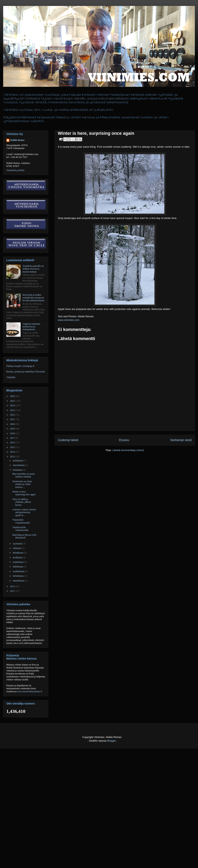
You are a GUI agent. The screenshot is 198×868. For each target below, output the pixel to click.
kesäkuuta (18, 557)
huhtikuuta (18, 567)
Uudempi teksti (68, 440)
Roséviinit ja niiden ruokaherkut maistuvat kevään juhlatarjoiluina (33, 298)
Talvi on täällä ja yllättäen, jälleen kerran (22, 502)
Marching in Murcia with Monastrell (24, 536)
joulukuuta (18, 461)
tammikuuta (19, 581)
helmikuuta (19, 576)
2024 (13, 405)
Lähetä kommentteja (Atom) (128, 450)
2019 (13, 429)
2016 (13, 443)
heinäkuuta (18, 553)
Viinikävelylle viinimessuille (20, 529)
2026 (13, 396)
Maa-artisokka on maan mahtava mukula (23, 475)
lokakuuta (18, 470)
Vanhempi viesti (181, 440)
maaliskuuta (19, 571)
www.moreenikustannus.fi (30, 691)
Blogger (111, 741)
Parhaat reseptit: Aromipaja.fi (20, 366)
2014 (13, 452)
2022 (13, 415)
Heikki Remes (17, 140)
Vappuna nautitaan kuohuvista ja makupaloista (31, 327)
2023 (13, 410)
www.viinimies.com (69, 320)
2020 (13, 424)
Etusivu (124, 440)
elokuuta (17, 548)
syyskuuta (18, 544)
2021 (13, 419)
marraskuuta (19, 465)
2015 (13, 447)
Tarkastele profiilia (15, 170)
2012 (13, 586)
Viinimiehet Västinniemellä (21, 521)
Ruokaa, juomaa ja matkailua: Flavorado (26, 372)
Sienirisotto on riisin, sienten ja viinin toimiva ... (22, 484)
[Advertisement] (72, 858)
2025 (13, 401)
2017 (13, 438)
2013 (13, 457)
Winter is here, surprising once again (24, 493)
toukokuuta (19, 562)
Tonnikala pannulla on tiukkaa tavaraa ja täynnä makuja (33, 269)
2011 (13, 591)
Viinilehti (11, 377)
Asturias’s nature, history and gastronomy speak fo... (24, 512)
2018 (13, 433)
